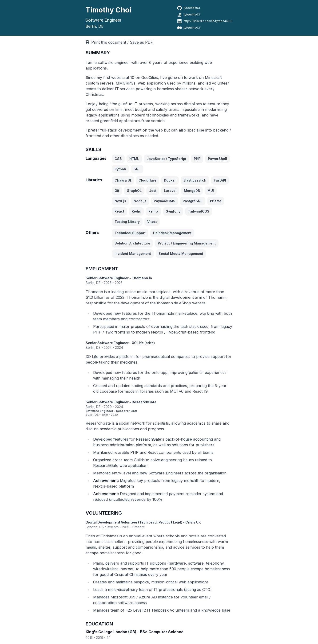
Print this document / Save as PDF (119, 42)
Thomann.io (142, 278)
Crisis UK (193, 522)
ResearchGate (144, 402)
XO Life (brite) (143, 343)
